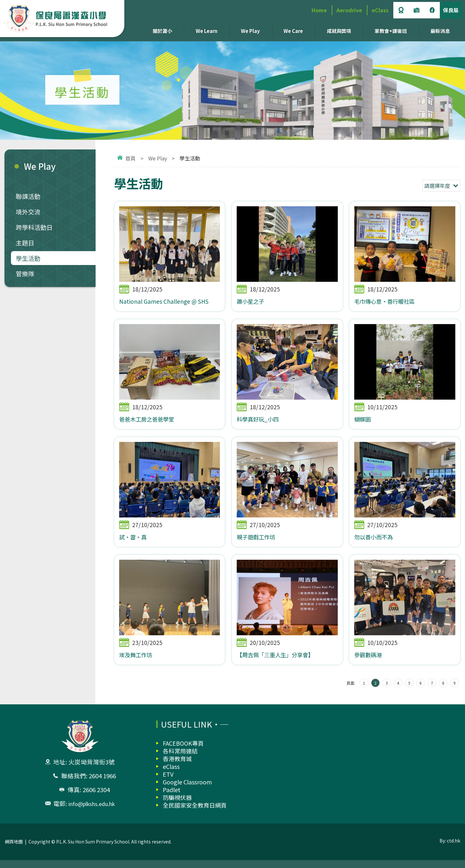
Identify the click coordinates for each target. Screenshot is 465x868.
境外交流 (28, 212)
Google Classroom (187, 790)
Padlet (172, 798)
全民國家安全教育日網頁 (195, 813)
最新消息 (440, 31)
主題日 (25, 243)
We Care (293, 31)
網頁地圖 (14, 850)
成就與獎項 (339, 31)
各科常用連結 (180, 759)
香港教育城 (177, 767)
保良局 (451, 10)
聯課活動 (28, 196)
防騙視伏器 (177, 805)
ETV (168, 782)
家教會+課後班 (391, 31)
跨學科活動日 (34, 227)
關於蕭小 (162, 31)
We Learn (207, 31)
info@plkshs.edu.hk (91, 812)
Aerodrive (349, 10)
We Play (250, 31)
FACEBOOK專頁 (183, 751)
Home (319, 10)
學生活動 (28, 258)
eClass (380, 10)
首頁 (130, 158)
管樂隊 (25, 274)
